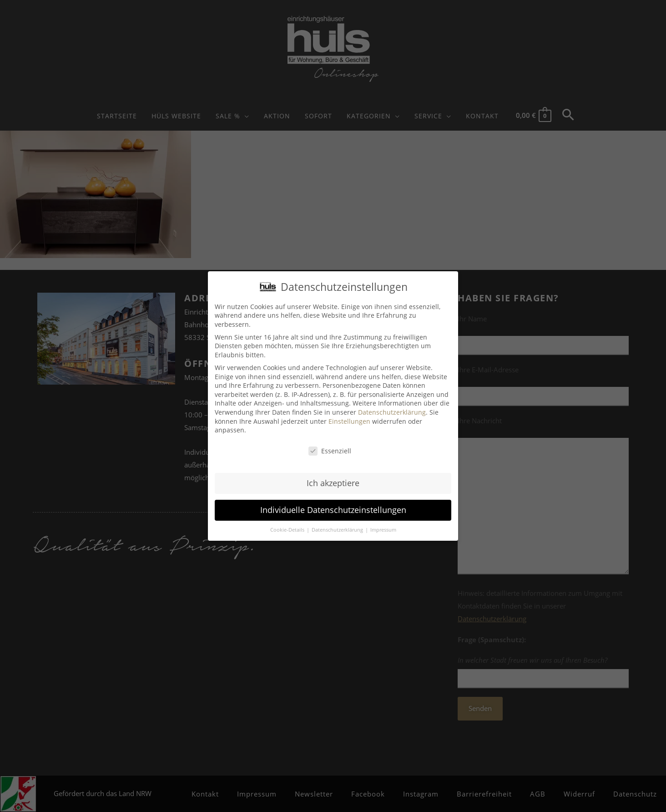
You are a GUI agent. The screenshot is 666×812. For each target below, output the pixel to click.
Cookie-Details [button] (288, 530)
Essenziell (330, 451)
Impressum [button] (383, 530)
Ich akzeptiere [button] (333, 483)
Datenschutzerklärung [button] (338, 530)
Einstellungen (349, 421)
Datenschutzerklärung (392, 412)
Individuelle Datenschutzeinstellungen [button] (333, 510)
